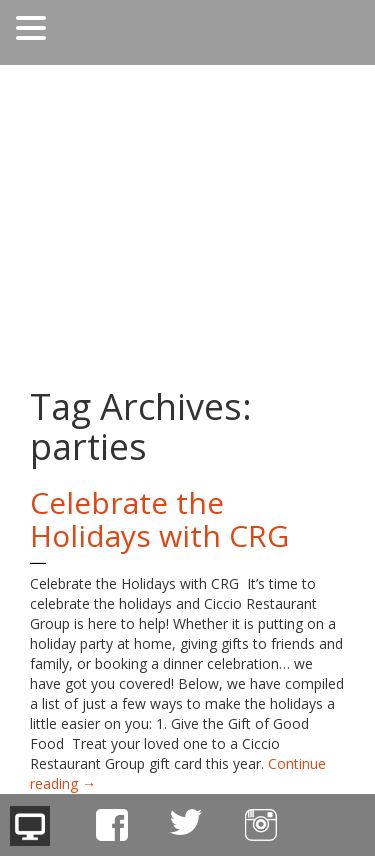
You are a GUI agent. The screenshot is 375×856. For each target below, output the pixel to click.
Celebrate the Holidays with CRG (159, 519)
